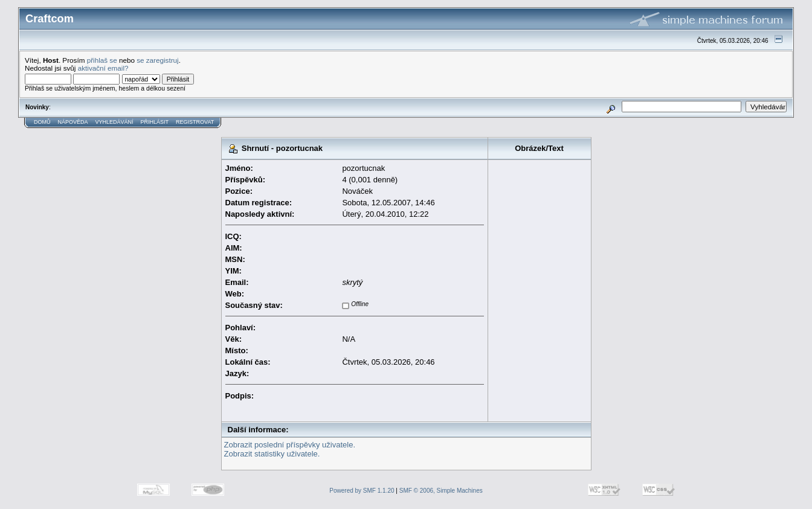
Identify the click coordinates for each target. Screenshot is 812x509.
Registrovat (195, 122)
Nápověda (73, 122)
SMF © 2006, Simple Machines (441, 491)
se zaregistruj (158, 60)
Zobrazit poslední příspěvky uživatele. (290, 445)
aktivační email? (103, 68)
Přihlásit (155, 122)
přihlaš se (102, 60)
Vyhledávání (114, 122)
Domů (42, 122)
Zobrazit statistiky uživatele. (272, 454)
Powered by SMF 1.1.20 (362, 491)
